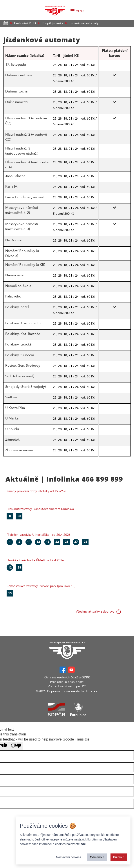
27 (76, 542)
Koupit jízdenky (52, 23)
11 (29, 542)
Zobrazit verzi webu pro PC (67, 686)
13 (48, 542)
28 (85, 542)
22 (57, 542)
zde (83, 844)
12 (38, 542)
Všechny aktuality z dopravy (98, 612)
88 (19, 516)
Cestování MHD (25, 23)
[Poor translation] (16, 746)
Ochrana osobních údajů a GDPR (67, 677)
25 (67, 542)
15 (10, 593)
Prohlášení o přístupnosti (67, 682)
